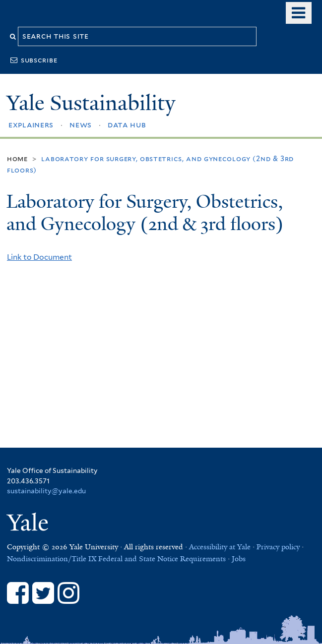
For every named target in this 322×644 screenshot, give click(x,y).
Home (17, 158)
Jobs (239, 559)
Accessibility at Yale (220, 547)
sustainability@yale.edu (46, 491)
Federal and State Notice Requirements (162, 559)
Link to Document (39, 257)
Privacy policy (278, 547)
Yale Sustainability (91, 103)
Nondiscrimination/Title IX (52, 559)
